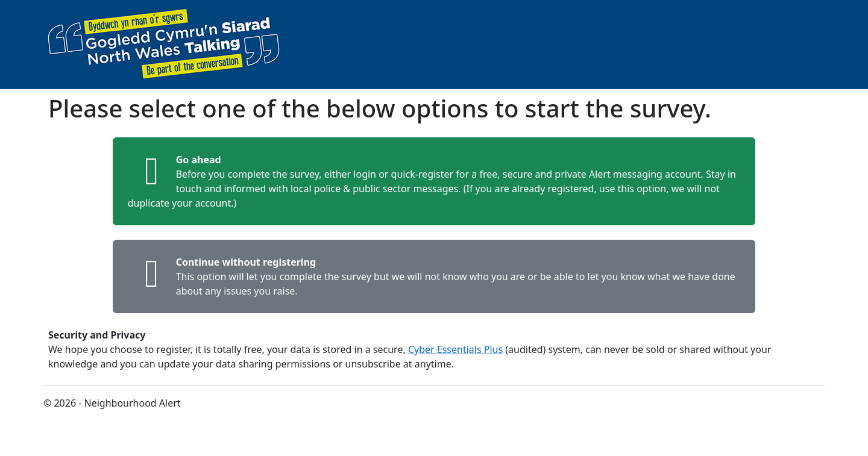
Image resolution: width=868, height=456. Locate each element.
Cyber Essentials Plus (455, 349)
